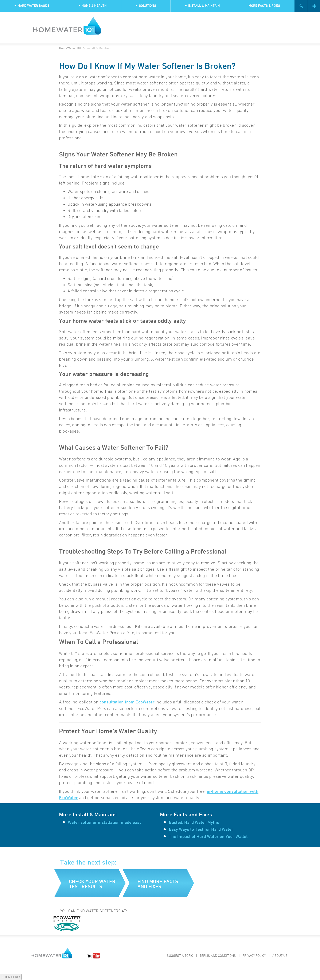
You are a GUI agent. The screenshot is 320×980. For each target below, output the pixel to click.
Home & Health (92, 6)
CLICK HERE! (11, 977)
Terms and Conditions (218, 956)
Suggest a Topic (180, 956)
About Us (280, 956)
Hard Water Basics (32, 6)
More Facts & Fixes (264, 6)
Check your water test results (92, 884)
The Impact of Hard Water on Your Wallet (208, 836)
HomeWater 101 (70, 48)
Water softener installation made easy (105, 822)
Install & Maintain (202, 6)
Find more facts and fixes (158, 884)
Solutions (146, 6)
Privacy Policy (254, 956)
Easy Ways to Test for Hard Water (201, 829)
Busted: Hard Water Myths (194, 822)
